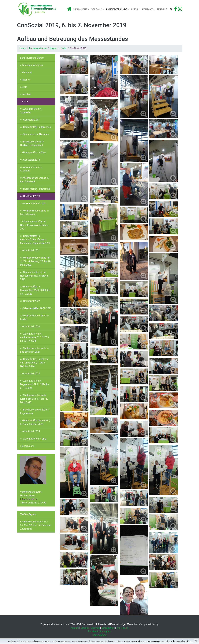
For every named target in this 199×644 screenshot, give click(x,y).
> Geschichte (27, 446)
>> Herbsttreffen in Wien (33, 152)
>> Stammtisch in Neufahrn (35, 134)
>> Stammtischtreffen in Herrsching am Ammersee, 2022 (34, 276)
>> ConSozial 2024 (30, 373)
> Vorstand (26, 72)
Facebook (93, 631)
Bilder (64, 48)
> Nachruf (25, 80)
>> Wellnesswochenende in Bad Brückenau (34, 212)
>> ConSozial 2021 (30, 250)
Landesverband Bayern (32, 58)
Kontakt (147, 9)
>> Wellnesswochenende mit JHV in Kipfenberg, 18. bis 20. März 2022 (36, 261)
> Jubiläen (26, 94)
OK (196, 641)
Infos (135, 9)
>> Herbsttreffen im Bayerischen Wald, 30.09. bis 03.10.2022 (35, 290)
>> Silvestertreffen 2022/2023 (36, 308)
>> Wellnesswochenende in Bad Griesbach (34, 180)
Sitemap (95, 628)
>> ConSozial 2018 (30, 160)
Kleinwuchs (80, 9)
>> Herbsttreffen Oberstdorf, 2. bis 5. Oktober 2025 (35, 422)
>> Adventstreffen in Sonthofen (31, 111)
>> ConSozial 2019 (30, 196)
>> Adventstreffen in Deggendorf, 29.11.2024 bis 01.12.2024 (35, 384)
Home (23, 48)
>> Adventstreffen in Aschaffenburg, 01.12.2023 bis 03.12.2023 (34, 337)
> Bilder (24, 102)
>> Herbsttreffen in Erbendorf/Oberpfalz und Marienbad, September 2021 (35, 240)
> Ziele (24, 87)
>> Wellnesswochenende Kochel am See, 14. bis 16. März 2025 (34, 399)
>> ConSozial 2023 (30, 326)
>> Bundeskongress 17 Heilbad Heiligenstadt (32, 143)
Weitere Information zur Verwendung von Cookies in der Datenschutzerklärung (162, 641)
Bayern (54, 48)
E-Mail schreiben (29, 499)
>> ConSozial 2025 (30, 431)
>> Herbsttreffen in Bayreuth (35, 189)
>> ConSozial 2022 (30, 301)
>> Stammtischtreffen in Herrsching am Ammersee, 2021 (34, 225)
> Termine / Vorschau (32, 65)
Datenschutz (108, 628)
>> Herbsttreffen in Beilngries (36, 127)
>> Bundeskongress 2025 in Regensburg (35, 411)
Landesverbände (117, 9)
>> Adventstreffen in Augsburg (31, 169)
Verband (97, 9)
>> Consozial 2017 (30, 120)
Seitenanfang (99, 635)
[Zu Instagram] (180, 10)
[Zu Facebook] (176, 10)
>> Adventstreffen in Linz (33, 439)
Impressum (123, 628)
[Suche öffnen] (171, 9)
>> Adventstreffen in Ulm (33, 203)
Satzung (85, 628)
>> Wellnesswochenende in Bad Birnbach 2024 (34, 350)
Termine (162, 9)
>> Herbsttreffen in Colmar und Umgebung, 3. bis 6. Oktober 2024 (34, 363)
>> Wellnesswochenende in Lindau (34, 317)
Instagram (106, 631)
